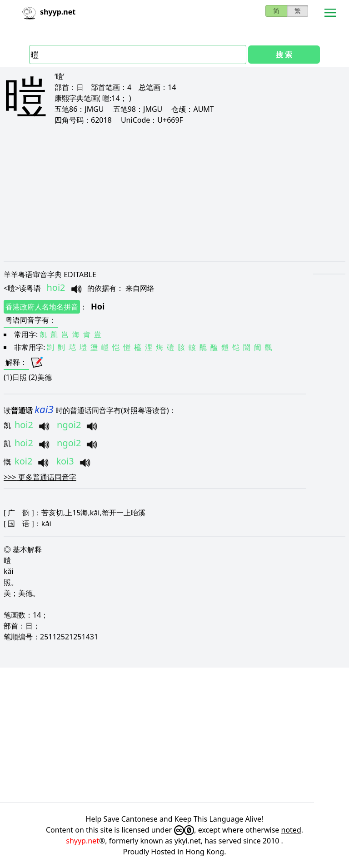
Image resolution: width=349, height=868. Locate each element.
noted (291, 830)
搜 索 (284, 55)
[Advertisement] (174, 193)
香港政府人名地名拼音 (42, 307)
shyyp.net (82, 841)
